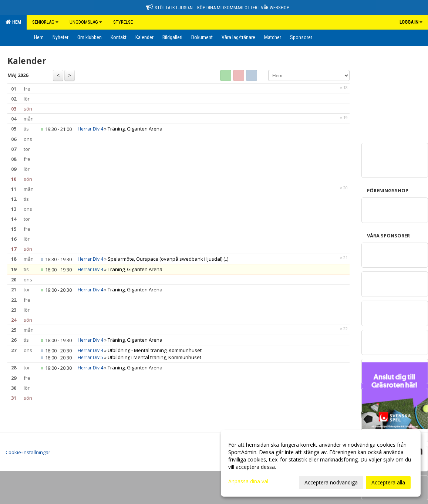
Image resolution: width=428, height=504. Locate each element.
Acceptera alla (388, 482)
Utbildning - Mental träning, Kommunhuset (155, 350)
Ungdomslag (86, 22)
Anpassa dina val (248, 481)
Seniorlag (45, 22)
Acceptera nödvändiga (331, 482)
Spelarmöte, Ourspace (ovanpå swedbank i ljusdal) (165, 259)
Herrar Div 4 (90, 129)
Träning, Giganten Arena (135, 129)
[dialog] (321, 463)
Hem (13, 22)
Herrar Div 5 (90, 357)
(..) (226, 259)
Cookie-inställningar (28, 452)
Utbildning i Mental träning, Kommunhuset (154, 357)
